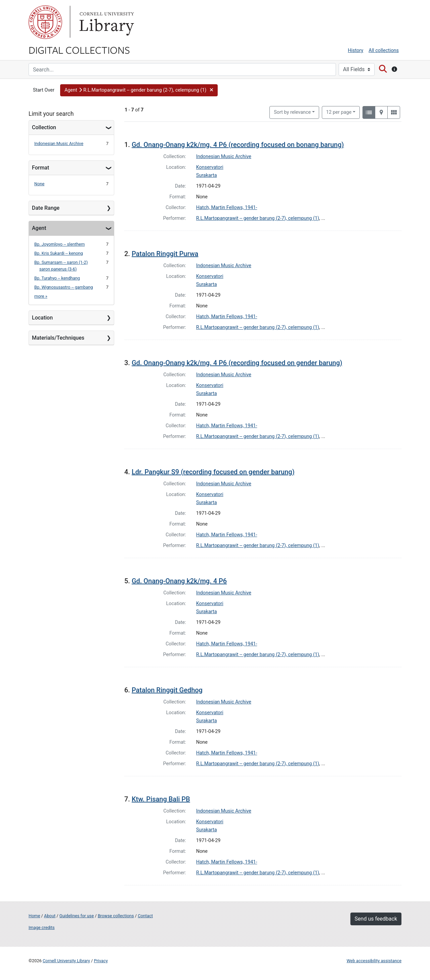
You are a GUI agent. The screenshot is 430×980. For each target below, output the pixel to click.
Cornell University (45, 22)
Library (106, 22)
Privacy (101, 961)
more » (41, 296)
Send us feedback (376, 919)
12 (339, 112)
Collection (44, 127)
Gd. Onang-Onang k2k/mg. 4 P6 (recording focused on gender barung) (237, 363)
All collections (384, 51)
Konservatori (210, 167)
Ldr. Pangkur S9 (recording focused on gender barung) (213, 472)
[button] (139, 90)
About (50, 916)
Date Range (46, 208)
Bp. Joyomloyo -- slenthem (59, 244)
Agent (39, 228)
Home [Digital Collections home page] (34, 916)
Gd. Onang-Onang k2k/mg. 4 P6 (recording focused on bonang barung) (238, 145)
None (39, 184)
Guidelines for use (77, 916)
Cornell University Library (66, 961)
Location (42, 318)
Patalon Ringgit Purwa (165, 254)
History (356, 51)
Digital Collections (79, 50)
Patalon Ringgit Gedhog (167, 690)
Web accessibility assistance (374, 961)
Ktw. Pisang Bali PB (161, 799)
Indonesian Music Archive (59, 143)
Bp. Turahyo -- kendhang (57, 278)
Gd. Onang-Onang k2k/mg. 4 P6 (179, 581)
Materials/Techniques (58, 338)
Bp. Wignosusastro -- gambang (63, 287)
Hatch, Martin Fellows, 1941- (227, 208)
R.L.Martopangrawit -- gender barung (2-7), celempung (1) (258, 218)
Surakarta (207, 175)
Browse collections (116, 916)
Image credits (42, 927)
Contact (145, 916)
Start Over (44, 90)
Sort (292, 112)
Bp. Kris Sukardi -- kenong (59, 253)
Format (40, 168)
